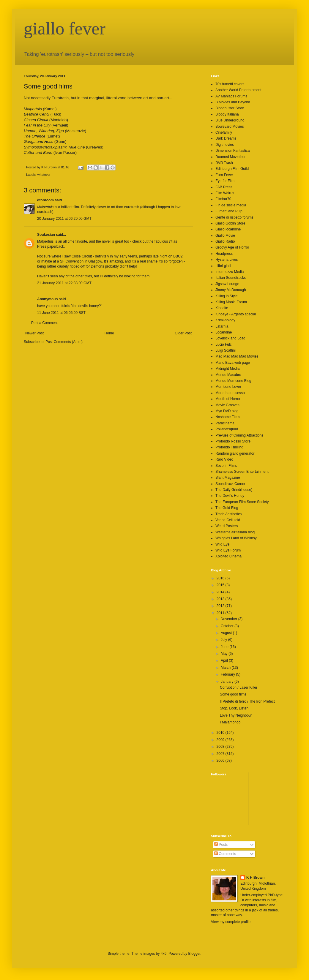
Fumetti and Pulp (229, 211)
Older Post (183, 333)
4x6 (164, 954)
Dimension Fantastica (232, 151)
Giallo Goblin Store (230, 223)
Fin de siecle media (231, 205)
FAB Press (224, 187)
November (230, 619)
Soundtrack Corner (230, 484)
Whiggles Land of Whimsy (236, 538)
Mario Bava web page (233, 363)
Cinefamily (224, 132)
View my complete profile (231, 922)
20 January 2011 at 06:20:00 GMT (64, 219)
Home (109, 333)
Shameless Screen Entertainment (242, 472)
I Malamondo (230, 722)
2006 (221, 761)
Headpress (224, 254)
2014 (221, 592)
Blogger (194, 954)
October (228, 626)
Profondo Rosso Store (233, 441)
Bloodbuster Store (230, 108)
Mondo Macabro (228, 375)
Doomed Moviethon (231, 157)
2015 (221, 585)
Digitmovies (225, 145)
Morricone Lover (228, 387)
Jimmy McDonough (231, 290)
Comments (225, 854)
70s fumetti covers (230, 84)
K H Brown (255, 878)
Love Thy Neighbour (236, 715)
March (226, 668)
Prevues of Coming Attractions (239, 435)
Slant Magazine (228, 478)
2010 (221, 733)
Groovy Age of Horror (232, 247)
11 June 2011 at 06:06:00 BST (61, 313)
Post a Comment (44, 323)
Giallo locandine (228, 229)
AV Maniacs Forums (231, 96)
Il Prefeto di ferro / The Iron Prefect (247, 701)
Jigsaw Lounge (227, 284)
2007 (221, 754)
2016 (221, 578)
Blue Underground (230, 120)
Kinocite (222, 308)
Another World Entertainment (238, 90)
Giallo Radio (225, 241)
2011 (221, 613)
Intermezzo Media (230, 272)
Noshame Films (228, 417)
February (228, 674)
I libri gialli (223, 266)
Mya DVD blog (227, 411)
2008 (221, 747)
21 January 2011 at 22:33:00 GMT (64, 283)
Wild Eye (222, 544)
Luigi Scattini (226, 350)
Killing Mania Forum (231, 302)
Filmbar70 (223, 199)
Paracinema (225, 423)
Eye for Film (225, 181)
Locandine (224, 332)
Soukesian (46, 235)
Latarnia (222, 326)
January (228, 682)
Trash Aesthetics (228, 514)
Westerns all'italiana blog (235, 532)
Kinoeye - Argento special (236, 314)
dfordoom (45, 200)
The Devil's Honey (230, 496)
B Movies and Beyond (233, 102)
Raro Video (224, 459)
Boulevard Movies (230, 127)
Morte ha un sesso (230, 393)
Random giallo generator (235, 453)
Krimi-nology (225, 320)
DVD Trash (224, 163)
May (225, 654)
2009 (221, 740)
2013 (221, 599)
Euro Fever (224, 175)
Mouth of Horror (228, 399)
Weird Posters (227, 526)
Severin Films (226, 466)
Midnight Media (227, 369)
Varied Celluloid (228, 520)
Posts (221, 845)
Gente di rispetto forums (234, 217)
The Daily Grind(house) (234, 490)
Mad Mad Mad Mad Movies (237, 356)
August (227, 633)
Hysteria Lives (227, 260)
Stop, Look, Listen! (235, 708)
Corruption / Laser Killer (239, 687)
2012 (221, 606)
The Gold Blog (227, 508)
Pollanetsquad (227, 429)
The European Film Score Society (242, 502)
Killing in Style (227, 296)
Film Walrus (225, 193)
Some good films (233, 694)
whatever (44, 175)
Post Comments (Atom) (64, 342)
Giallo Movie (225, 235)
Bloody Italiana (227, 114)
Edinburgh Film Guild (232, 169)
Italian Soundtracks (231, 278)
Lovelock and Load (230, 338)
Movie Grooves (227, 405)
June (225, 647)
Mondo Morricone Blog (233, 381)
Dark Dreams (226, 138)
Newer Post (34, 333)
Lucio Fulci (224, 344)
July (224, 640)
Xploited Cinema (228, 556)
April (225, 660)
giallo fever (65, 29)
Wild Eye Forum (228, 550)
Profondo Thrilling (229, 447)
